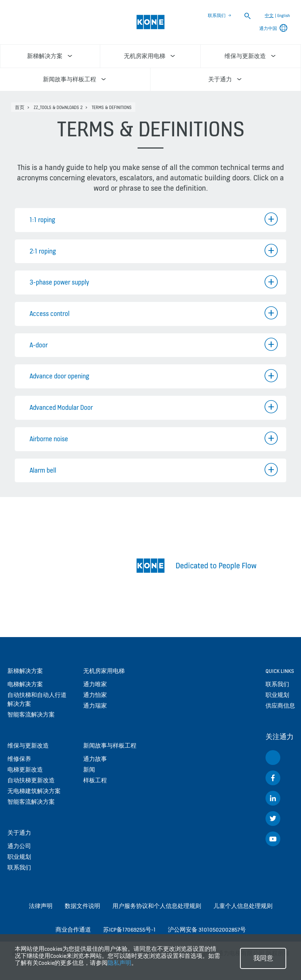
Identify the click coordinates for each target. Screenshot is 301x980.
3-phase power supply (59, 282)
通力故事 (95, 759)
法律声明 (41, 906)
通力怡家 (95, 695)
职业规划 (19, 857)
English (284, 16)
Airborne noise (49, 439)
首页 (20, 107)
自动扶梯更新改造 (31, 780)
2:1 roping (43, 251)
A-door (39, 345)
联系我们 (217, 16)
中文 (269, 16)
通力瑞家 (95, 706)
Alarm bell (43, 470)
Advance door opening (59, 376)
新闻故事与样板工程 (110, 746)
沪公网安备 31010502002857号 (207, 930)
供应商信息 (280, 706)
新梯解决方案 (25, 671)
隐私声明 (119, 963)
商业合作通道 (73, 930)
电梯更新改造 (25, 770)
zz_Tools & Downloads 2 (58, 107)
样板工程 (95, 780)
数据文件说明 (82, 906)
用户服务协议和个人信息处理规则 (157, 906)
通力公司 (19, 846)
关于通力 (19, 833)
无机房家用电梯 (104, 671)
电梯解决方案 (25, 684)
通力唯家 (95, 684)
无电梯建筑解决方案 (34, 791)
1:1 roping (42, 220)
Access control (50, 314)
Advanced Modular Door (61, 407)
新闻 (89, 770)
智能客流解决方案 (31, 714)
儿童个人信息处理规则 (243, 906)
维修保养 (19, 759)
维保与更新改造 (28, 746)
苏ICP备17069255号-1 (129, 930)
